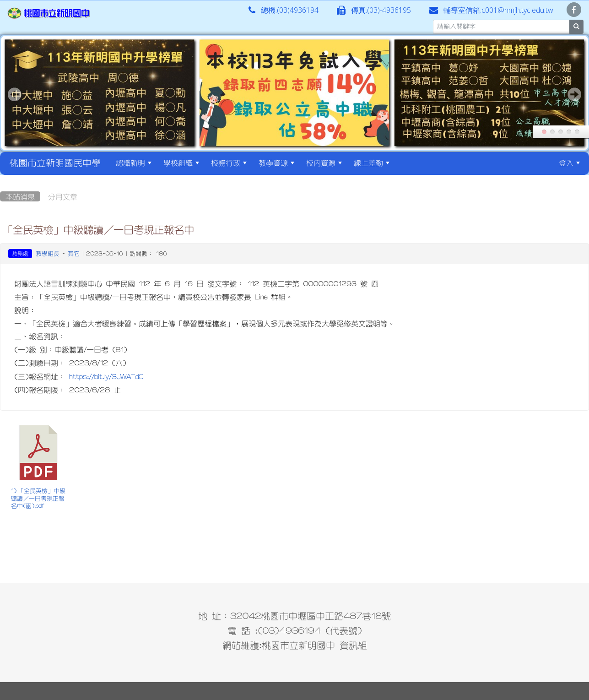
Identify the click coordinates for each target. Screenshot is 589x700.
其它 (74, 253)
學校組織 (181, 163)
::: (403, 163)
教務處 (20, 254)
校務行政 (229, 163)
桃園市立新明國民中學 (55, 163)
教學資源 (276, 163)
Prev (15, 94)
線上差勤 (372, 163)
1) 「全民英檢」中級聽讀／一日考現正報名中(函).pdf (38, 498)
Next (574, 94)
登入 (569, 163)
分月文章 (63, 196)
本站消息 (20, 196)
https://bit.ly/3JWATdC (106, 376)
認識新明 (134, 163)
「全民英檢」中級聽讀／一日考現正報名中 (98, 229)
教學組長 (48, 253)
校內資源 (324, 163)
